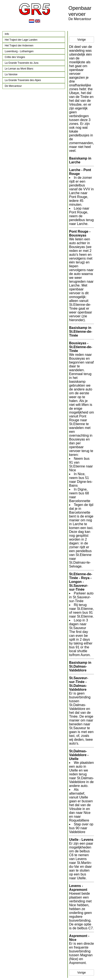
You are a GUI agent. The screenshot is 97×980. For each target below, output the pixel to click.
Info (7, 34)
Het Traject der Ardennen (19, 46)
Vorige (82, 40)
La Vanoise (11, 74)
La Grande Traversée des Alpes (23, 80)
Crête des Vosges (15, 57)
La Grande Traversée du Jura (22, 63)
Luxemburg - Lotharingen (19, 51)
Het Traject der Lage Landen (21, 40)
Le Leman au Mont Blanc (19, 69)
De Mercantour (13, 86)
